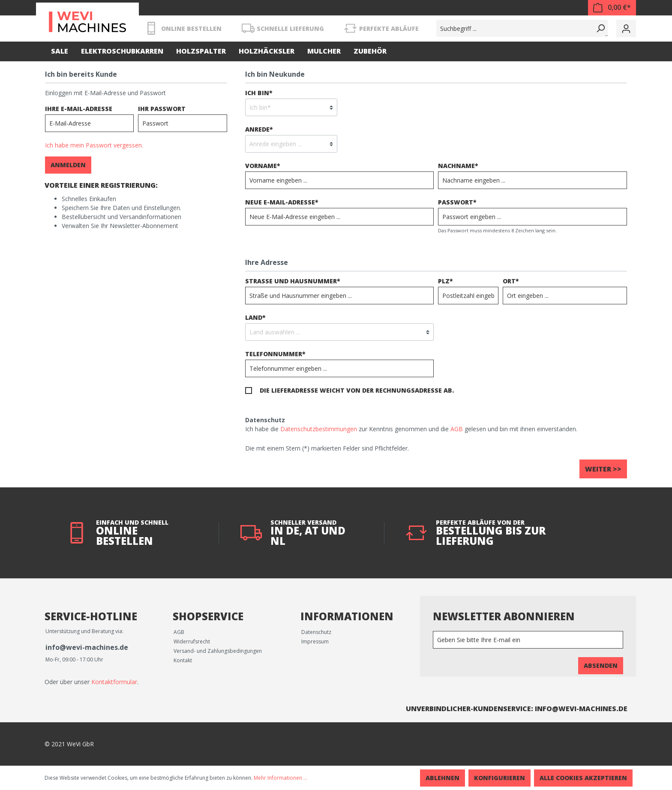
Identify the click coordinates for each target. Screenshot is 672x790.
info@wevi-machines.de (87, 647)
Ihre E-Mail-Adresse (79, 109)
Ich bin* (259, 93)
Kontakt (183, 660)
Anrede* (259, 129)
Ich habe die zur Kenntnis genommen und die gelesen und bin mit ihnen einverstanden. (411, 429)
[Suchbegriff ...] (514, 28)
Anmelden (68, 165)
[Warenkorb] (612, 8)
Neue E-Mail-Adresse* (282, 202)
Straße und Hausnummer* (293, 281)
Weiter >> (603, 469)
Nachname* (458, 166)
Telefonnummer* (275, 354)
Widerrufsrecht (192, 641)
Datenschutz (316, 632)
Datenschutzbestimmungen (319, 429)
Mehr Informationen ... (280, 778)
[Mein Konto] (626, 29)
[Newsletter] (528, 640)
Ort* (511, 281)
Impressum (315, 641)
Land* (255, 317)
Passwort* (457, 202)
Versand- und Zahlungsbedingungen (218, 651)
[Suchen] (599, 28)
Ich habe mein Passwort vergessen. (94, 145)
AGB (457, 429)
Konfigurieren (499, 778)
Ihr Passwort (162, 109)
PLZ (445, 281)
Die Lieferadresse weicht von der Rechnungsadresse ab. (357, 390)
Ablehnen (442, 778)
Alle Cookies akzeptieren (583, 778)
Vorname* (263, 166)
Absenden (601, 665)
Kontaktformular (114, 682)
